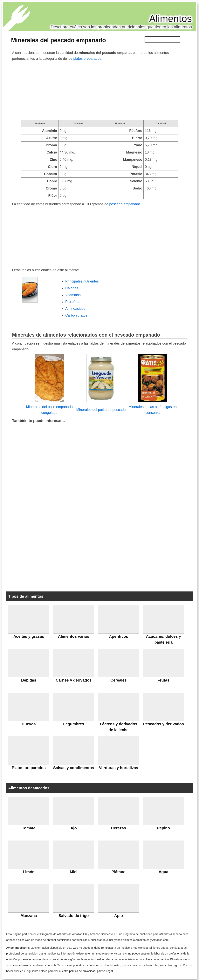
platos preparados (87, 59)
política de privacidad (82, 971)
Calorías (72, 288)
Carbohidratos (76, 315)
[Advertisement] (99, 91)
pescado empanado (125, 204)
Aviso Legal (106, 971)
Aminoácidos (75, 309)
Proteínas (73, 302)
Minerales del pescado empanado (58, 40)
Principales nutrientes (82, 281)
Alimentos (170, 19)
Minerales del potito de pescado (101, 410)
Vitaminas (73, 295)
